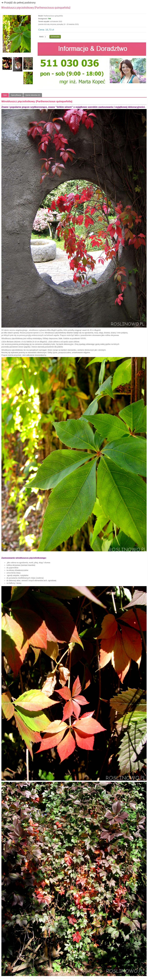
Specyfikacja (16, 95)
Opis (5, 95)
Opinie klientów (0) (33, 95)
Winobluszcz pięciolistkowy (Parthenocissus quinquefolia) (36, 8)
